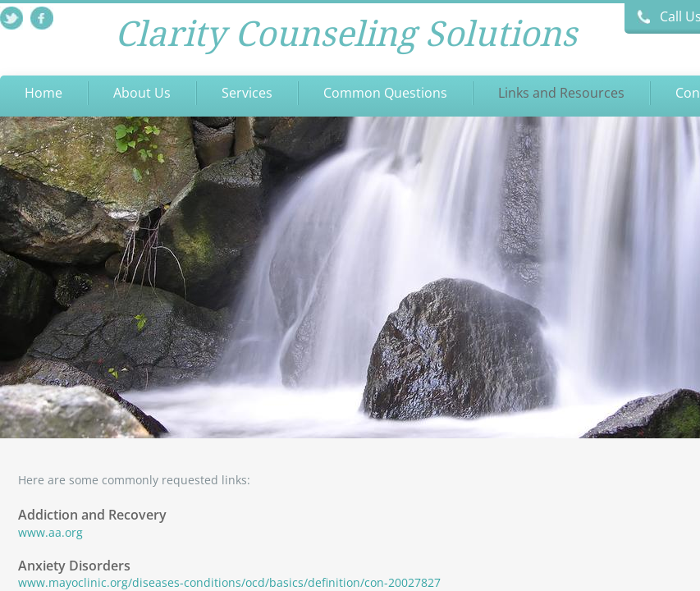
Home (43, 93)
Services (247, 93)
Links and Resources (561, 93)
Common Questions (385, 93)
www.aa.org (50, 532)
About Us (142, 93)
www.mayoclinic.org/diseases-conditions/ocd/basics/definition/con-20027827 (229, 582)
